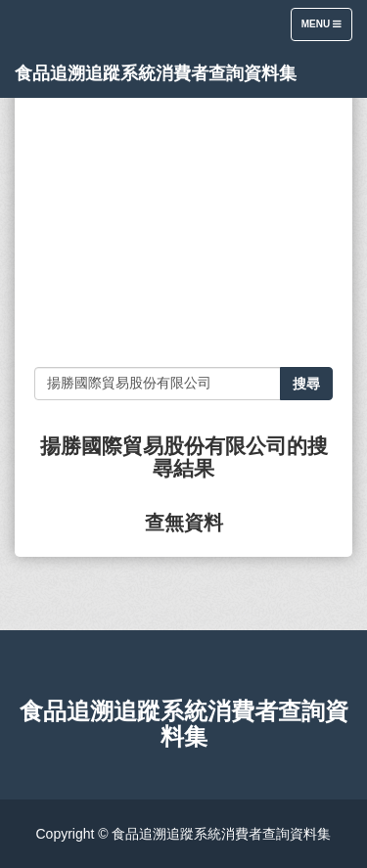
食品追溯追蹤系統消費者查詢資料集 (156, 73)
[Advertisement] (183, 225)
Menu (326, 29)
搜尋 (306, 384)
